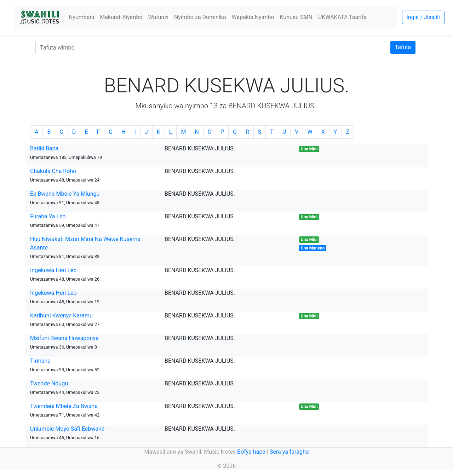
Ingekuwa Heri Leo (53, 270)
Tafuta (403, 47)
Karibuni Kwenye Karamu (61, 316)
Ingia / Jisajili (423, 17)
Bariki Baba (44, 148)
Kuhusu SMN (296, 17)
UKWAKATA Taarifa (342, 17)
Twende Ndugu (49, 383)
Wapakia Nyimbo (253, 17)
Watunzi (158, 17)
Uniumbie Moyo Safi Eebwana (67, 429)
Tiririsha (40, 361)
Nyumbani (81, 17)
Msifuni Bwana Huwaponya (64, 338)
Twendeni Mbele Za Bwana (64, 406)
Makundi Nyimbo (121, 17)
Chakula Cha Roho (53, 171)
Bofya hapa (251, 452)
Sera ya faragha (289, 452)
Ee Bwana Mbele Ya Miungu (65, 194)
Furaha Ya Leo (48, 216)
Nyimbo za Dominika (200, 17)
